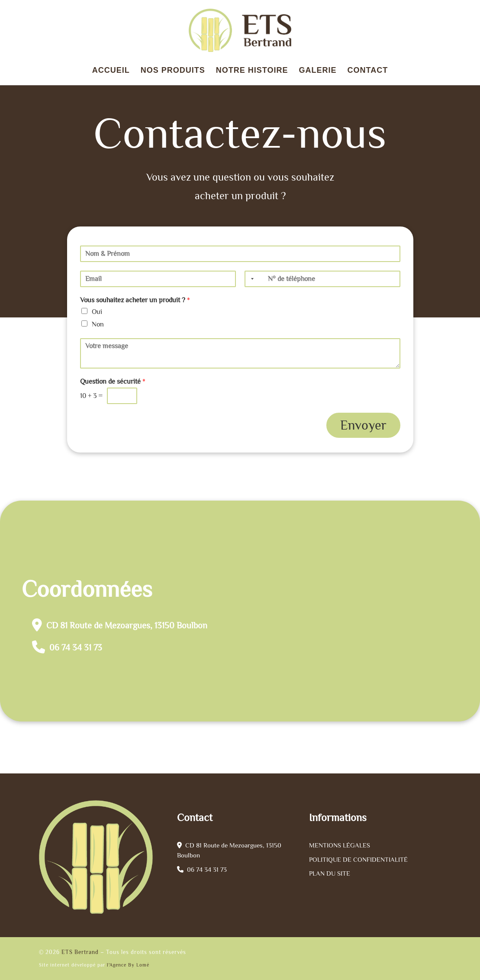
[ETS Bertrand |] (240, 29)
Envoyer (363, 425)
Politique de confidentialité (358, 859)
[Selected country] (251, 279)
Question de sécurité (113, 382)
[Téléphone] (322, 279)
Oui (97, 312)
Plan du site (330, 873)
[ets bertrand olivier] (354, 611)
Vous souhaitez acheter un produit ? (135, 300)
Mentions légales (340, 845)
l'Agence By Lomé (128, 965)
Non (98, 324)
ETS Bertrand (80, 952)
